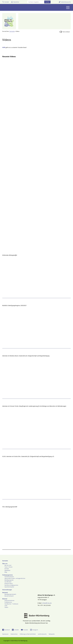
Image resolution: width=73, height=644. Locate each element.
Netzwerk (5, 593)
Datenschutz (14, 634)
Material (5, 599)
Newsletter (7, 570)
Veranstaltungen (7, 590)
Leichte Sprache (42, 634)
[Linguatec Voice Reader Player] (65, 32)
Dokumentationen (9, 600)
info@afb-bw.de (47, 603)
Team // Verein (9, 567)
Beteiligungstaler (9, 580)
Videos (6, 607)
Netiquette (52, 634)
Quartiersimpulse (9, 587)
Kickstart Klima (9, 583)
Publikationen (8, 602)
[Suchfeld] (36, 2)
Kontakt (7, 569)
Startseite (12, 31)
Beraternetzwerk (9, 596)
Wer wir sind (8, 565)
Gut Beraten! (8, 582)
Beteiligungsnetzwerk (10, 594)
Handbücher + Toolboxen (11, 604)
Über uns (5, 564)
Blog (6, 572)
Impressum (5, 634)
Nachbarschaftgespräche (11, 585)
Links (6, 606)
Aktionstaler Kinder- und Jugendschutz (15, 578)
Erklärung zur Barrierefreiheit (28, 634)
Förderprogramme (7, 575)
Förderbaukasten (9, 577)
